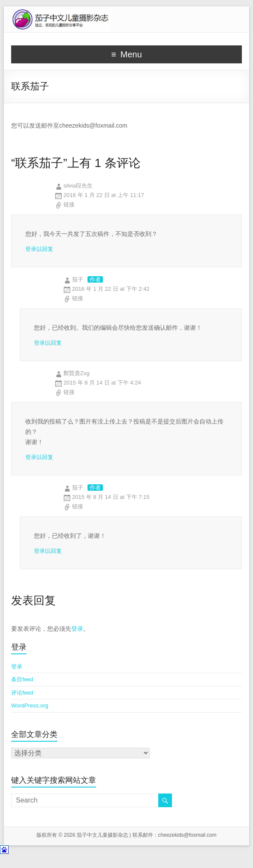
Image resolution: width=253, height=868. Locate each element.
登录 (77, 629)
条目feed (22, 679)
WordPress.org (30, 705)
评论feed (22, 693)
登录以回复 (39, 249)
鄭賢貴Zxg (77, 373)
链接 (69, 204)
